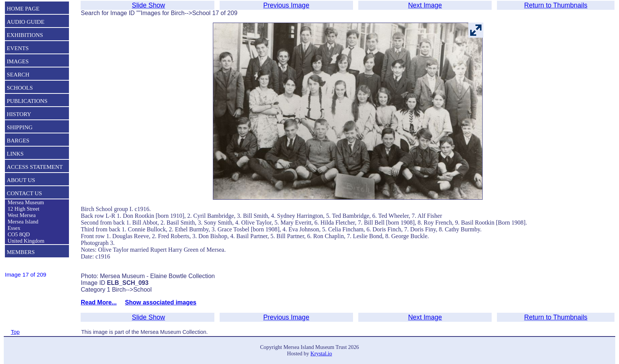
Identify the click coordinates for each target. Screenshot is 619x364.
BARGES (18, 140)
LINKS (15, 154)
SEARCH (18, 74)
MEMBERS (21, 252)
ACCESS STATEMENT (35, 167)
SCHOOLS (20, 88)
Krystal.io (321, 353)
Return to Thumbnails (556, 5)
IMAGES (18, 61)
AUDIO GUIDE (26, 22)
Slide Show (148, 5)
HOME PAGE (23, 8)
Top (15, 332)
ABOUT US (21, 180)
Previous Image (286, 5)
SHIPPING (20, 127)
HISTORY (19, 114)
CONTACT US (24, 193)
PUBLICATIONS (27, 101)
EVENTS (18, 48)
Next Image (425, 5)
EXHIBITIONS (25, 35)
